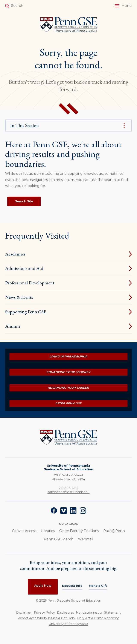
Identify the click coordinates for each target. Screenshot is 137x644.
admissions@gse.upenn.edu (68, 492)
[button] (123, 6)
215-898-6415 (68, 488)
